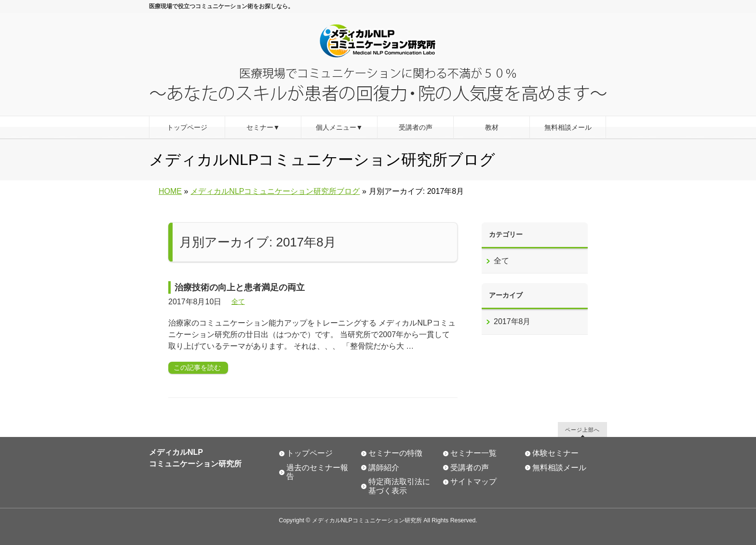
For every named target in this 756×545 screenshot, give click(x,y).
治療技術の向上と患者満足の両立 (240, 287)
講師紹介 (384, 468)
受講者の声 (470, 468)
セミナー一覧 (473, 453)
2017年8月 (512, 321)
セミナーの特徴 (395, 453)
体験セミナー (555, 453)
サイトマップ (473, 482)
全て (238, 301)
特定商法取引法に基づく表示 (399, 486)
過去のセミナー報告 (317, 472)
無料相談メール (559, 468)
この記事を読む (197, 368)
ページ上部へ (582, 429)
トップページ (310, 453)
